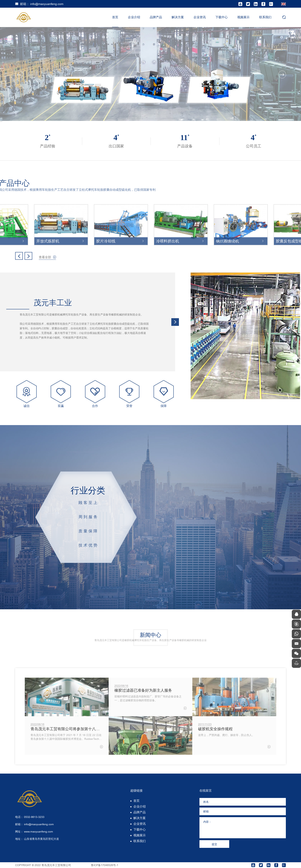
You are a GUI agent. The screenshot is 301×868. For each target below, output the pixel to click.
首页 (115, 17)
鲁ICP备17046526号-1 (105, 865)
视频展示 (243, 17)
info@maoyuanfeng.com (47, 4)
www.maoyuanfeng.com (38, 832)
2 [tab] (1, 121)
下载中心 (222, 17)
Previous (19, 74)
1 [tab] (1, 121)
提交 (214, 844)
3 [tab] (1, 122)
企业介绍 (134, 17)
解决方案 (178, 17)
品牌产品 (156, 17)
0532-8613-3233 (34, 817)
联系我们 (265, 17)
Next (282, 74)
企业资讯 (200, 17)
